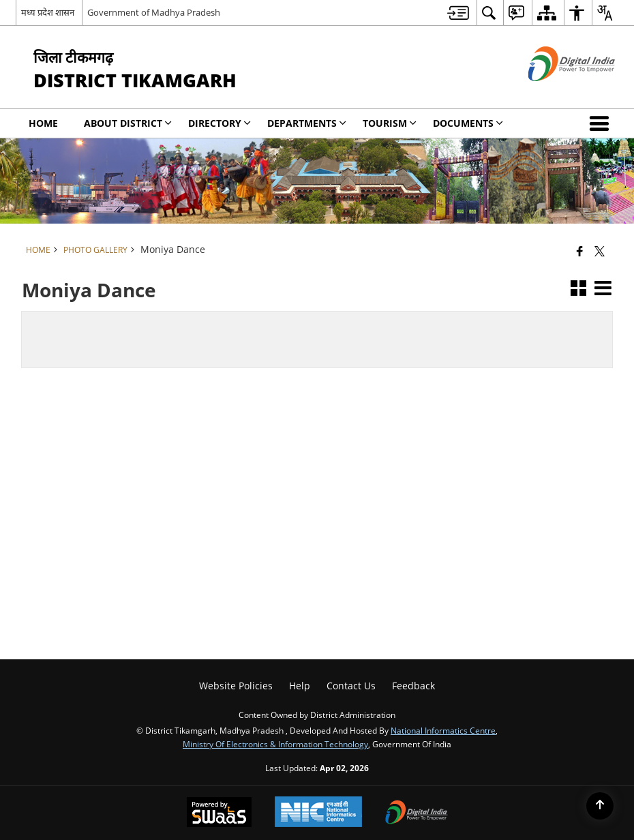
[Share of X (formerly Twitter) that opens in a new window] (600, 251)
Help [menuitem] (300, 686)
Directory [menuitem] (220, 123)
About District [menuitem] (128, 123)
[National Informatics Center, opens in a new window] (318, 813)
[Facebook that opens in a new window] (580, 251)
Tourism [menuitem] (390, 123)
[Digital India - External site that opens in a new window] (555, 92)
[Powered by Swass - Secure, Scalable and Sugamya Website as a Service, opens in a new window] (219, 813)
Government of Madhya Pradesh (154, 12)
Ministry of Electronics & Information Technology (275, 744)
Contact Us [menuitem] (351, 686)
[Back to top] (600, 806)
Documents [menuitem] (468, 123)
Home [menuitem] (43, 123)
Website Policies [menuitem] (236, 686)
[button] (602, 123)
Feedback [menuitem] (413, 686)
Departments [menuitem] (307, 123)
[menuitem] (458, 13)
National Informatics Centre (443, 730)
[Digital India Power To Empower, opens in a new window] (417, 813)
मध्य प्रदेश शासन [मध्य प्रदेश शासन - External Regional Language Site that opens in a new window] (48, 12)
